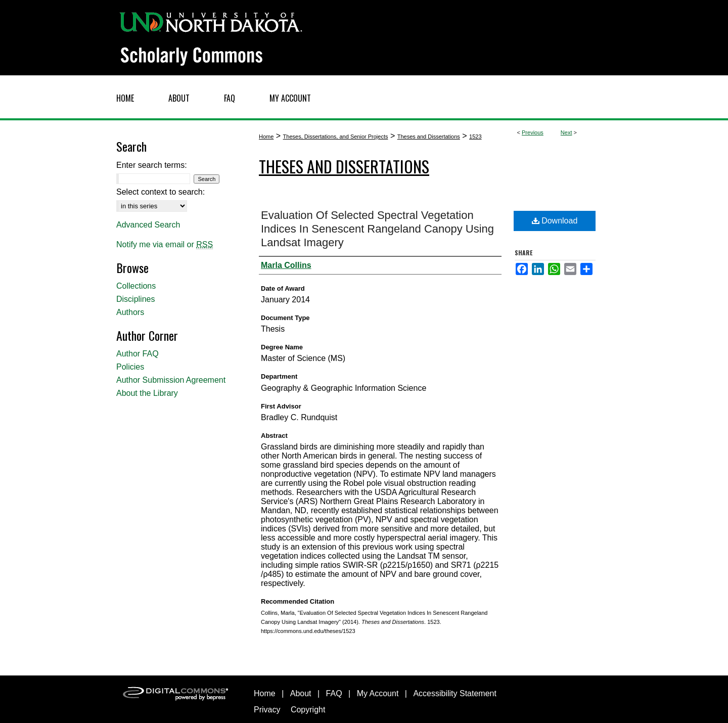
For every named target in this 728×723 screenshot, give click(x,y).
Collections (136, 286)
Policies (130, 367)
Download (555, 221)
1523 (475, 137)
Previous (533, 132)
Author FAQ (138, 354)
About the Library (147, 393)
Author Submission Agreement (171, 380)
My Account (378, 693)
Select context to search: (161, 192)
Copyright (308, 710)
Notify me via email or (165, 245)
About (301, 693)
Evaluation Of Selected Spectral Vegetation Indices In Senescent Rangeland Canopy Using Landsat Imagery (377, 229)
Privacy (267, 710)
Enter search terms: (152, 165)
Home (266, 137)
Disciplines (135, 299)
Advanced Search (148, 225)
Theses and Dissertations (429, 137)
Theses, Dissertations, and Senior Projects (336, 137)
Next (566, 132)
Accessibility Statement (455, 693)
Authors (130, 312)
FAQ (334, 693)
